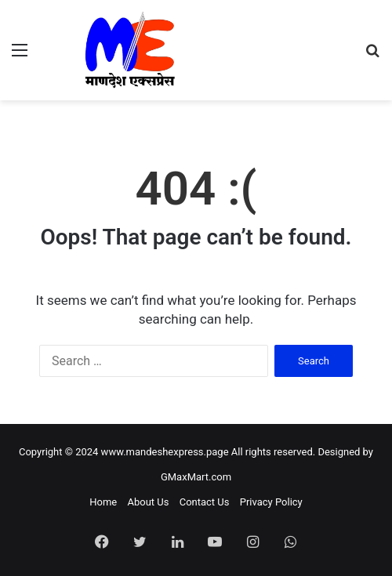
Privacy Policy (271, 502)
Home (103, 502)
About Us (148, 502)
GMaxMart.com (196, 477)
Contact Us (205, 502)
